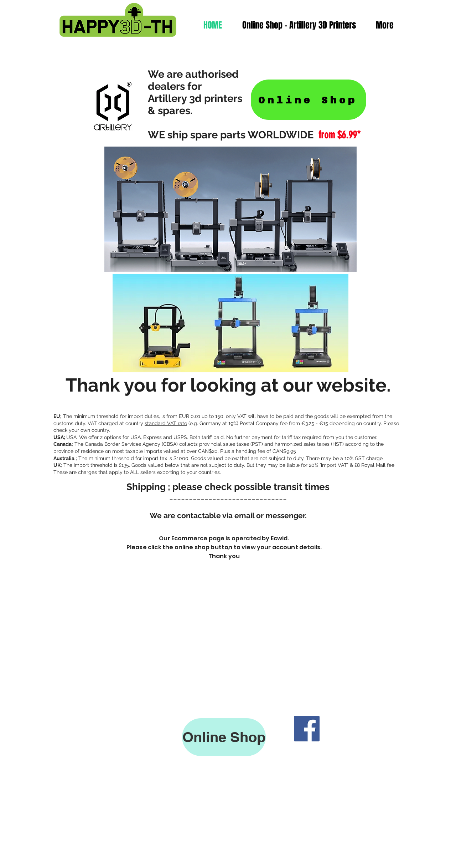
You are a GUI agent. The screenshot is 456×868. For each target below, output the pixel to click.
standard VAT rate (166, 423)
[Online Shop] (309, 100)
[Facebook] (307, 729)
